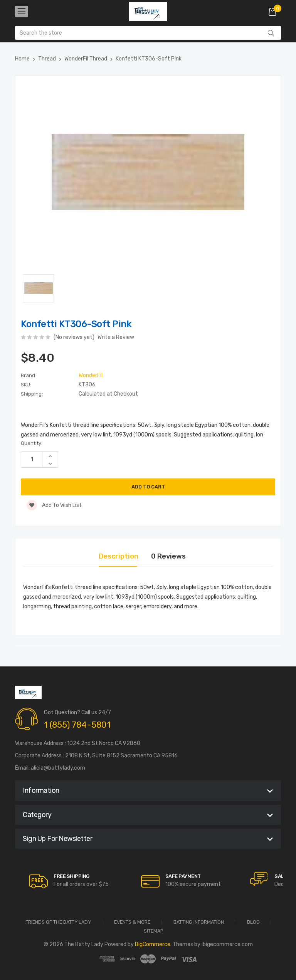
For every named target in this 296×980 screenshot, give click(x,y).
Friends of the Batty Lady (58, 922)
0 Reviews (168, 556)
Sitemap (154, 931)
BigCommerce (153, 944)
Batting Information (199, 922)
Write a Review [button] (116, 337)
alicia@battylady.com (58, 768)
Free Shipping (71, 876)
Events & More (132, 922)
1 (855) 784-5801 (77, 725)
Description (119, 556)
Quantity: (32, 443)
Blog (253, 922)
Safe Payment (183, 876)
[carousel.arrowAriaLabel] (39, 881)
